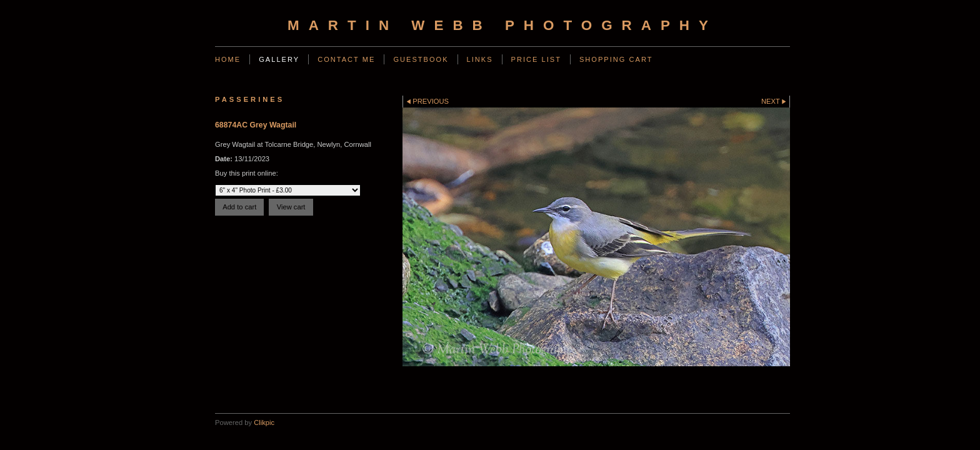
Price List (536, 59)
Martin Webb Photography (502, 25)
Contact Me (346, 59)
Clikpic (264, 422)
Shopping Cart (616, 59)
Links (480, 59)
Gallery (279, 59)
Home (228, 59)
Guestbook (421, 59)
